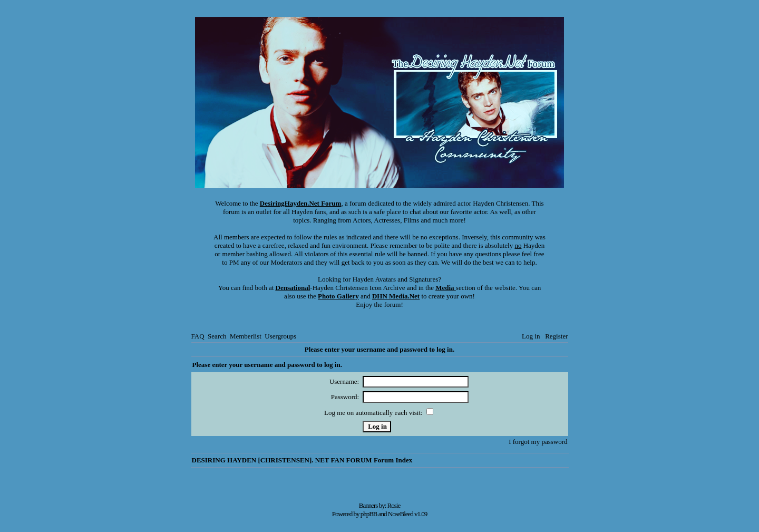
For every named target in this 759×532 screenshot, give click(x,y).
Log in (531, 336)
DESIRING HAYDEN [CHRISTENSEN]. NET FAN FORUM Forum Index (302, 460)
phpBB (369, 514)
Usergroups (280, 336)
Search (217, 336)
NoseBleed (401, 514)
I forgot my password (538, 442)
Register (556, 336)
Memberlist (246, 336)
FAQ (198, 336)
